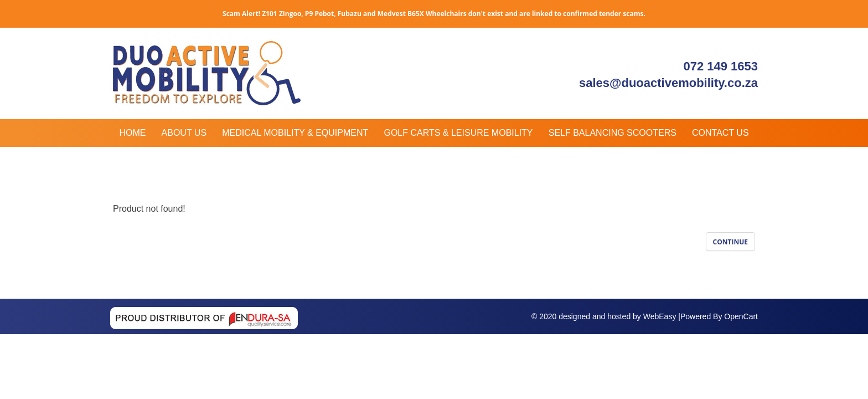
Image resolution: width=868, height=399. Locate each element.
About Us (184, 133)
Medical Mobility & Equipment (295, 133)
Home (132, 133)
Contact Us (720, 133)
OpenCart (741, 316)
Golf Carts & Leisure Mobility (458, 133)
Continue (730, 242)
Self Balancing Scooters (613, 133)
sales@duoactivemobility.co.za (668, 83)
